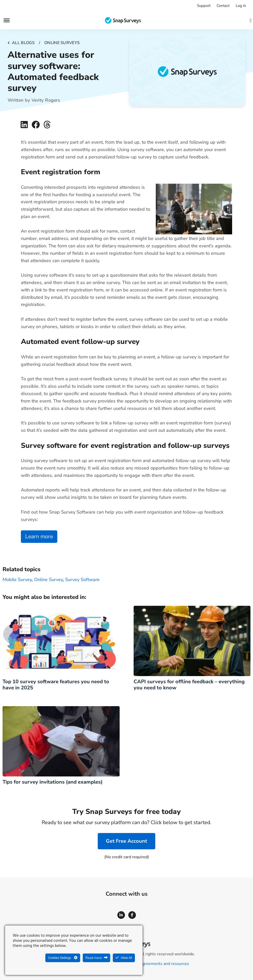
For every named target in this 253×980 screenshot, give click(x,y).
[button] (24, 125)
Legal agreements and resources (159, 964)
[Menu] (7, 20)
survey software (82, 580)
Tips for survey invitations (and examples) (53, 782)
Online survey (48, 580)
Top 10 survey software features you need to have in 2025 (56, 685)
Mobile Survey (17, 580)
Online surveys (62, 43)
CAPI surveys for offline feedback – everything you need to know (189, 685)
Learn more (39, 536)
